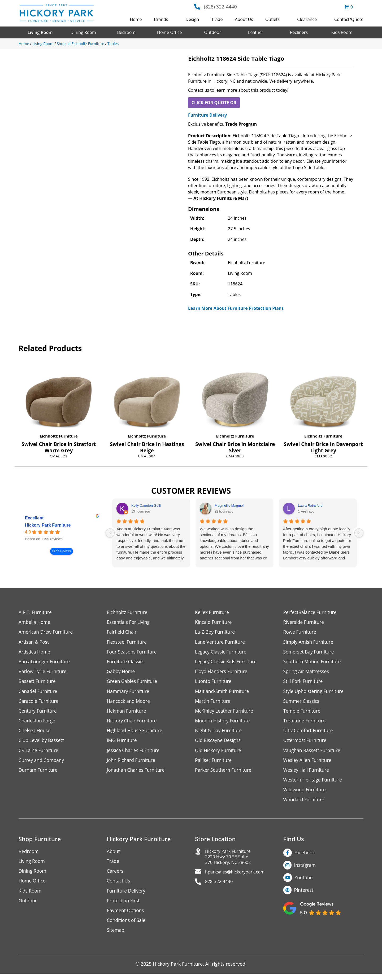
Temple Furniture (303, 713)
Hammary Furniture (129, 693)
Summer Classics (302, 703)
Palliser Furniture (214, 763)
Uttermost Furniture (306, 743)
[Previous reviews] (110, 533)
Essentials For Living (129, 622)
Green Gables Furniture (133, 683)
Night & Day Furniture (219, 733)
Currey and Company (42, 763)
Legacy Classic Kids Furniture (227, 663)
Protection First (124, 906)
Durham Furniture (39, 773)
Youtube (304, 882)
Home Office (169, 32)
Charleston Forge (38, 723)
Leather (256, 32)
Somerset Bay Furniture (310, 653)
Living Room (40, 32)
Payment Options (126, 916)
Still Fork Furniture (304, 683)
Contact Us (119, 886)
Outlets (272, 19)
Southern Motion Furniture (313, 663)
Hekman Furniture (127, 713)
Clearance (307, 19)
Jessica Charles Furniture (134, 753)
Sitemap (116, 936)
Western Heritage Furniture (314, 783)
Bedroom (126, 32)
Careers (116, 876)
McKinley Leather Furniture (225, 713)
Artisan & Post (34, 643)
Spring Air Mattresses (307, 673)
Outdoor (212, 32)
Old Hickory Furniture (219, 753)
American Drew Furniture (47, 632)
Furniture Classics (127, 663)
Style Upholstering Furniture (315, 693)
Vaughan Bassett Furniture (313, 753)
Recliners (299, 32)
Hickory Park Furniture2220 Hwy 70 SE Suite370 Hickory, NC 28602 (230, 862)
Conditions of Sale (127, 926)
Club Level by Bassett (42, 743)
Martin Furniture (213, 703)
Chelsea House (35, 733)
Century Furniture (38, 713)
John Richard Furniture (132, 763)
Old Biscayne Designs (219, 743)
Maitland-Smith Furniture (223, 693)
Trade (217, 19)
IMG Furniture (122, 743)
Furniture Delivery (207, 115)
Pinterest (304, 895)
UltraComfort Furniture (309, 733)
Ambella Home (35, 622)
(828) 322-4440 (220, 7)
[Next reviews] (359, 533)
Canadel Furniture (39, 693)
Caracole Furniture (39, 703)
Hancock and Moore (129, 703)
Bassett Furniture (38, 683)
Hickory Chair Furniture (133, 723)
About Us (244, 19)
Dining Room (83, 32)
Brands (161, 19)
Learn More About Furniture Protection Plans (236, 308)
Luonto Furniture (214, 683)
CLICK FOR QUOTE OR (214, 103)
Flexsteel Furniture (128, 643)
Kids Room (342, 32)
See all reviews (62, 551)
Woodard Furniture (305, 804)
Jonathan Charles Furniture (137, 773)
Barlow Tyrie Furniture (43, 673)
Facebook (305, 857)
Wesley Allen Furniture (308, 763)
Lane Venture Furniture (221, 643)
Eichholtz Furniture (59, 436)
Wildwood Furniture (305, 794)
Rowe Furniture (300, 632)
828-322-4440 (220, 888)
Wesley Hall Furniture (307, 773)
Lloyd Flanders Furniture (222, 673)
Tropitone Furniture (305, 723)
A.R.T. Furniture (36, 612)
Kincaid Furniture (214, 622)
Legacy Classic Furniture (222, 653)
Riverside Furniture (304, 622)
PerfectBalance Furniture (311, 612)
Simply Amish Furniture (309, 643)
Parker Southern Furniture (224, 773)
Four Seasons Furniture (133, 653)
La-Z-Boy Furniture (216, 632)
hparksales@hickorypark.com (238, 878)
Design (192, 19)
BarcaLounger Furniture (45, 663)
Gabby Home (121, 673)
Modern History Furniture (223, 723)
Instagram (305, 869)
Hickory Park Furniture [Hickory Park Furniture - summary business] (48, 525)
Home (136, 19)
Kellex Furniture (213, 612)
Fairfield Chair (122, 632)
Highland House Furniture (136, 733)
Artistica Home (35, 653)
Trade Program (241, 124)
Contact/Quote (349, 19)
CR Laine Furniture (39, 753)
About (114, 856)
